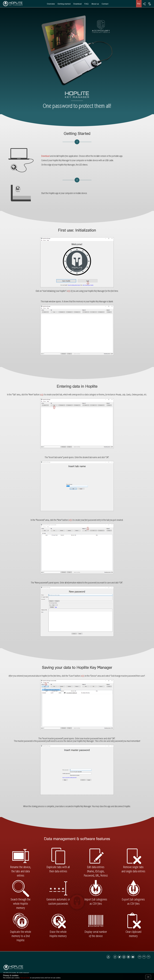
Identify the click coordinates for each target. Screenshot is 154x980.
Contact (105, 4)
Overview (51, 4)
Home (6, 975)
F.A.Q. (87, 4)
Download (77, 4)
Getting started (64, 4)
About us (95, 4)
